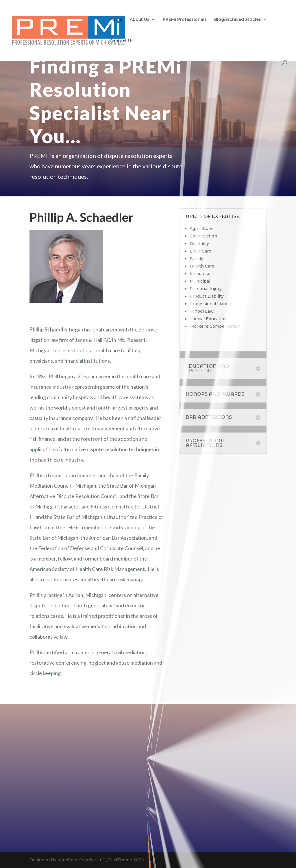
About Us (140, 20)
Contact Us (122, 41)
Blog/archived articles (238, 20)
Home (116, 20)
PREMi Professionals (185, 20)
